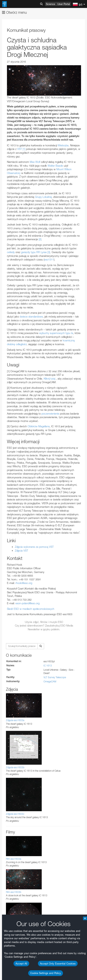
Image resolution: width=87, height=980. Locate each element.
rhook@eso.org (24, 583)
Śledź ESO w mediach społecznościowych (31, 609)
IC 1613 (48, 666)
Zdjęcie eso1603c (15, 814)
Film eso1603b (14, 892)
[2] (40, 239)
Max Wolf (35, 162)
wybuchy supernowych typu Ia (56, 333)
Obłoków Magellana (39, 426)
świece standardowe (31, 317)
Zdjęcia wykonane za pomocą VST (34, 547)
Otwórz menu (14, 12)
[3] (49, 252)
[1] (24, 149)
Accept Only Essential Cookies (58, 963)
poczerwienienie (50, 414)
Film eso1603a (14, 859)
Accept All (21, 963)
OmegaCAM (50, 681)
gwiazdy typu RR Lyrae (34, 252)
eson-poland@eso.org (28, 603)
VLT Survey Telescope (55, 677)
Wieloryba (63, 145)
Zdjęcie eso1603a (15, 720)
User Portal (64, 4)
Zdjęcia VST (21, 551)
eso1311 (49, 259)
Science (50, 4)
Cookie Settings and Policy (46, 973)
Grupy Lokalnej (43, 197)
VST (20, 149)
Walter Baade (55, 166)
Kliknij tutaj (49, 379)
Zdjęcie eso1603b (15, 767)
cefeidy (11, 252)
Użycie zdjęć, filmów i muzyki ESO (44, 622)
